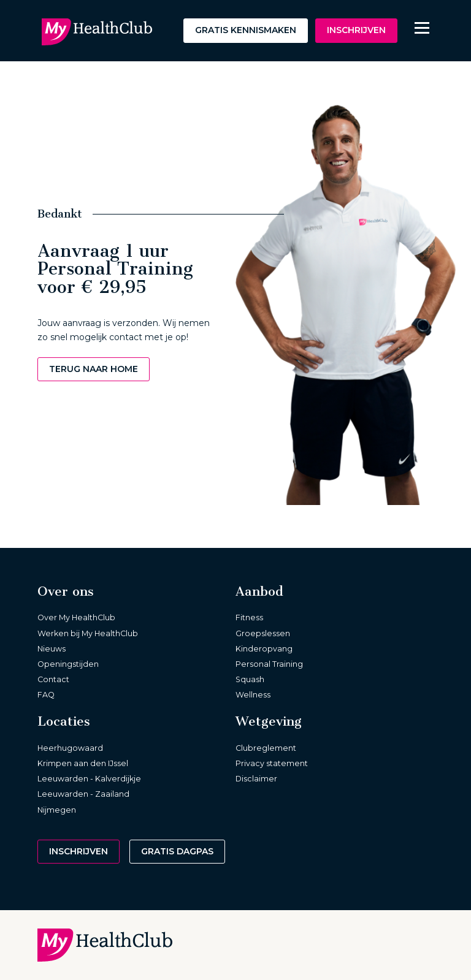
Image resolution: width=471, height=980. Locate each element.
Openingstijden (68, 664)
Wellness (253, 695)
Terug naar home (94, 369)
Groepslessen (263, 633)
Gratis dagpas (177, 851)
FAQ (46, 695)
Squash (250, 679)
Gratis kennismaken (246, 30)
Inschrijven (356, 30)
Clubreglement (266, 748)
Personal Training (269, 664)
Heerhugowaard (70, 748)
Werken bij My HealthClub (88, 633)
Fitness (249, 617)
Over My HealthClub (76, 617)
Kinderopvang (264, 649)
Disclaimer (256, 779)
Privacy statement (272, 763)
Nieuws (52, 649)
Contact (53, 679)
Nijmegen (57, 810)
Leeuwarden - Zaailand (83, 794)
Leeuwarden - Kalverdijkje (89, 779)
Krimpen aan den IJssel (83, 763)
